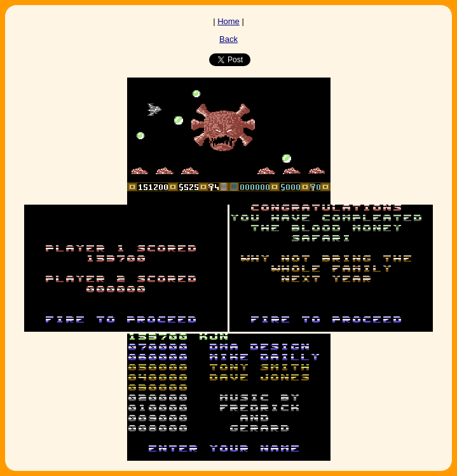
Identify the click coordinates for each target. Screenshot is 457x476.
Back (228, 39)
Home (228, 21)
